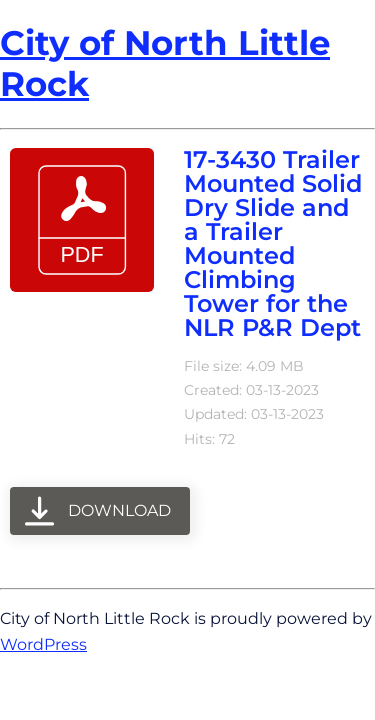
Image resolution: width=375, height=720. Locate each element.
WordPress (43, 644)
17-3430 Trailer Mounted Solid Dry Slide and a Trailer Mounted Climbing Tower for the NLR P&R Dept (273, 243)
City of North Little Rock (165, 63)
